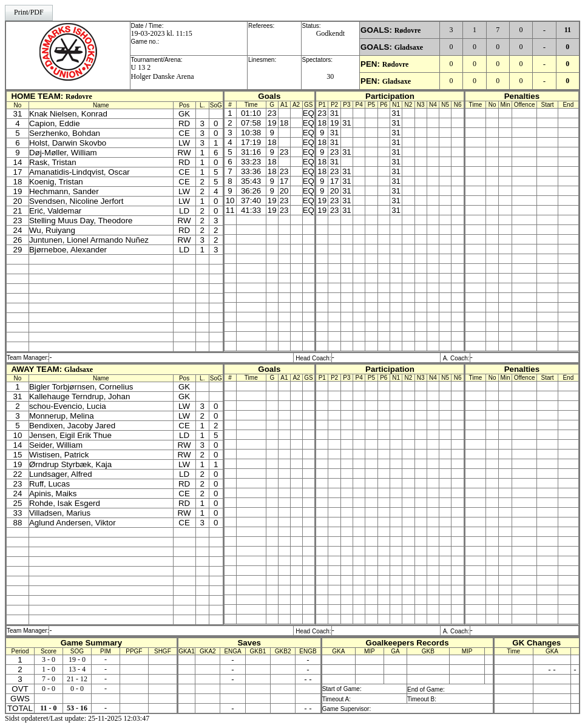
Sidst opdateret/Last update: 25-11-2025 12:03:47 (77, 718)
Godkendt (330, 33)
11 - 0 (48, 708)
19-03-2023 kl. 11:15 (162, 33)
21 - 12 (77, 679)
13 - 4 (77, 669)
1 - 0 (49, 669)
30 (330, 76)
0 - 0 (49, 689)
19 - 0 (77, 659)
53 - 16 (77, 708)
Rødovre (408, 30)
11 (568, 30)
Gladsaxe (409, 47)
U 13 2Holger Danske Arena (163, 72)
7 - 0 (49, 679)
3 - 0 (49, 659)
